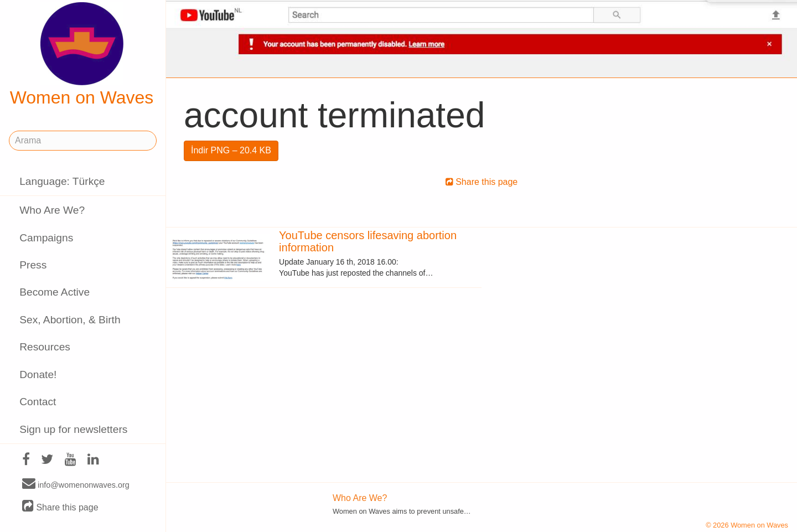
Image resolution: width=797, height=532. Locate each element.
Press (33, 265)
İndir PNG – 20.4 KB (231, 150)
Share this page (60, 507)
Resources (45, 347)
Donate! (38, 375)
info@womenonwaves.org (76, 484)
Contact (38, 402)
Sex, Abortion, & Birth (70, 320)
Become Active (55, 292)
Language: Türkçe (62, 181)
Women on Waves (82, 55)
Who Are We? (52, 210)
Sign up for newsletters (73, 429)
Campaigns (46, 238)
